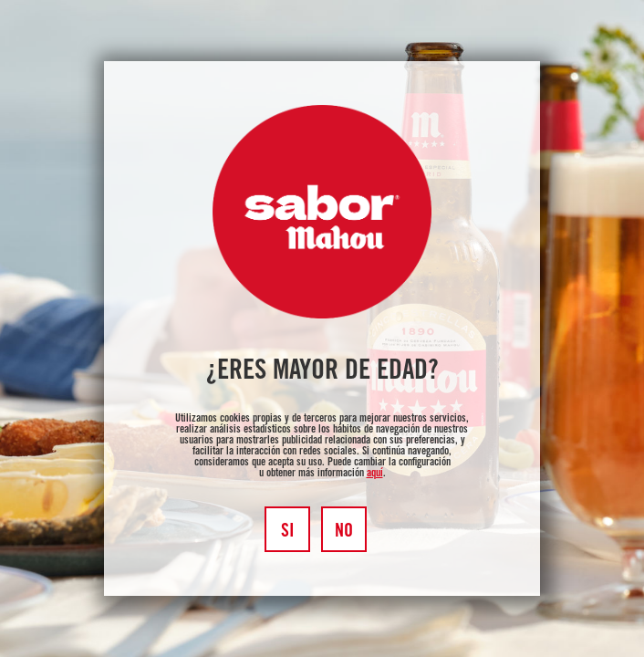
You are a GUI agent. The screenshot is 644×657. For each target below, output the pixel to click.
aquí (375, 474)
